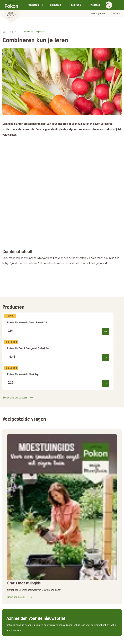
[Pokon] (11, 12)
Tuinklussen (55, 5)
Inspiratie (76, 5)
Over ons (116, 14)
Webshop (95, 5)
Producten (33, 5)
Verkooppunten (98, 14)
